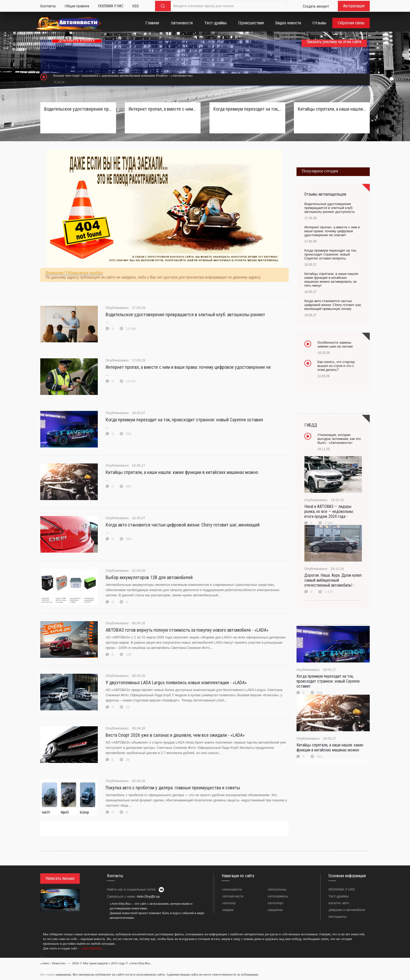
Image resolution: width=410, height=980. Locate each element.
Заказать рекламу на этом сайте (334, 42)
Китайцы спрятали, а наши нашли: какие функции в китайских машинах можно (182, 472)
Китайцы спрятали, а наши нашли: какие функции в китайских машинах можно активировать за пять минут (332, 109)
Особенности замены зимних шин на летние (335, 344)
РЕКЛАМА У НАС (342, 889)
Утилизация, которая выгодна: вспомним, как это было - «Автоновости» (339, 439)
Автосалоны (277, 889)
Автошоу (229, 903)
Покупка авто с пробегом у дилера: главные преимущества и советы (173, 788)
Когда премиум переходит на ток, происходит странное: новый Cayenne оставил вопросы (247, 109)
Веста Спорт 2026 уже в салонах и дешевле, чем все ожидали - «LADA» (175, 735)
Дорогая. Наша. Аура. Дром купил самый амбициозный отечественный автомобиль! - (333, 580)
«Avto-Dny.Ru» (91, 948)
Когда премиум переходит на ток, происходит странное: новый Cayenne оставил (184, 420)
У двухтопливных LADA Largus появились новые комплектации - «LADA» (176, 682)
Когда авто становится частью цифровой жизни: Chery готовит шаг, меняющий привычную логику (333, 305)
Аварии (228, 910)
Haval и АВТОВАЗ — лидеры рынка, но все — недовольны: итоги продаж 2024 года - (329, 511)
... (41, 956)
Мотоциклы (337, 917)
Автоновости (232, 889)
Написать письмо (60, 878)
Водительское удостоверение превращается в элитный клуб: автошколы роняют (185, 315)
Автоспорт (275, 903)
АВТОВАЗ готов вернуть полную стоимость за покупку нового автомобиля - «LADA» (187, 630)
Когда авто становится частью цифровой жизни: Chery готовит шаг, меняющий (183, 525)
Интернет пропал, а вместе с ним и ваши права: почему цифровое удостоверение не (188, 367)
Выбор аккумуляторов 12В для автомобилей (149, 577)
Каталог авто (339, 903)
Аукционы (275, 910)
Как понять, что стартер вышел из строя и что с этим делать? (336, 366)
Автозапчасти (233, 896)
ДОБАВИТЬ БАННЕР (77, 40)
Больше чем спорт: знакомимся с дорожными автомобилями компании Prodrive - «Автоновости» (123, 75)
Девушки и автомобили (347, 910)
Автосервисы (278, 896)
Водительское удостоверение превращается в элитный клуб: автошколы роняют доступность (78, 109)
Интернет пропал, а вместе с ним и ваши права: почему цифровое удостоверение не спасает (163, 109)
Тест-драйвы (339, 896)
